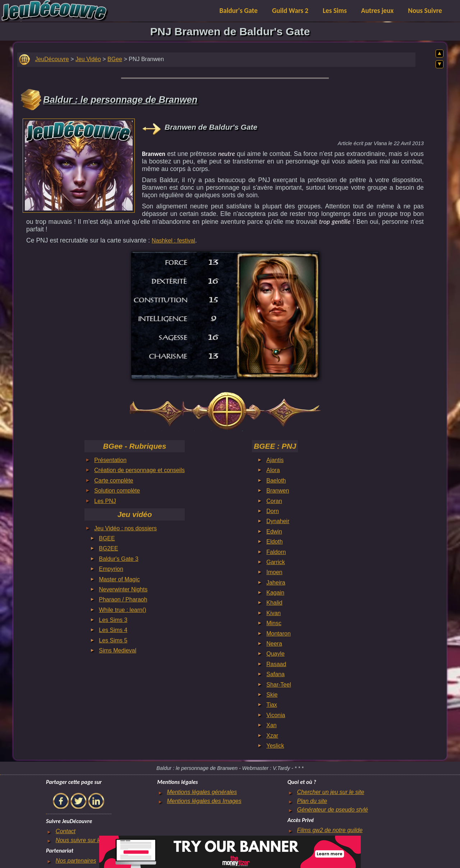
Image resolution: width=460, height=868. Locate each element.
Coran (274, 501)
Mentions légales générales (202, 792)
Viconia (276, 715)
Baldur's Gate (239, 11)
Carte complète (114, 481)
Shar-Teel (279, 685)
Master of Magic (119, 579)
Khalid (274, 603)
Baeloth (276, 481)
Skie (272, 695)
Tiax (272, 705)
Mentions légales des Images (204, 801)
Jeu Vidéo (88, 59)
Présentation (110, 460)
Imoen (274, 572)
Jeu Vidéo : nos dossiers (125, 528)
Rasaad (276, 664)
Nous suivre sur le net (84, 840)
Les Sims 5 (113, 640)
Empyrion (111, 569)
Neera (274, 644)
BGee (115, 59)
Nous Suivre (425, 11)
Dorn (273, 511)
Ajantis (275, 460)
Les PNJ (105, 501)
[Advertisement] (79, 164)
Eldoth (274, 542)
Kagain (275, 593)
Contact (66, 831)
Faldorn (276, 552)
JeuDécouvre (52, 59)
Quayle (275, 654)
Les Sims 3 (113, 620)
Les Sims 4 (113, 630)
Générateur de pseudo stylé (333, 810)
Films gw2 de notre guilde (330, 830)
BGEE (107, 538)
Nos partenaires (76, 861)
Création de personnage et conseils (139, 470)
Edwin (274, 532)
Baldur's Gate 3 (119, 559)
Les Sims (335, 11)
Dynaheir (278, 521)
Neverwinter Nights (123, 589)
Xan (271, 725)
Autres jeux (378, 11)
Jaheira (276, 583)
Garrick (276, 562)
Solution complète (117, 491)
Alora (273, 470)
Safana (275, 674)
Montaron (279, 634)
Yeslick (275, 746)
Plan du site (312, 801)
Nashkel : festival (173, 241)
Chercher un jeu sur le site (331, 792)
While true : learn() (123, 610)
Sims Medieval (118, 650)
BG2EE (108, 548)
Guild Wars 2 (290, 11)
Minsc (274, 623)
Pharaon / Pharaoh (123, 599)
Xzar (272, 736)
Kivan (273, 613)
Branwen (278, 491)
